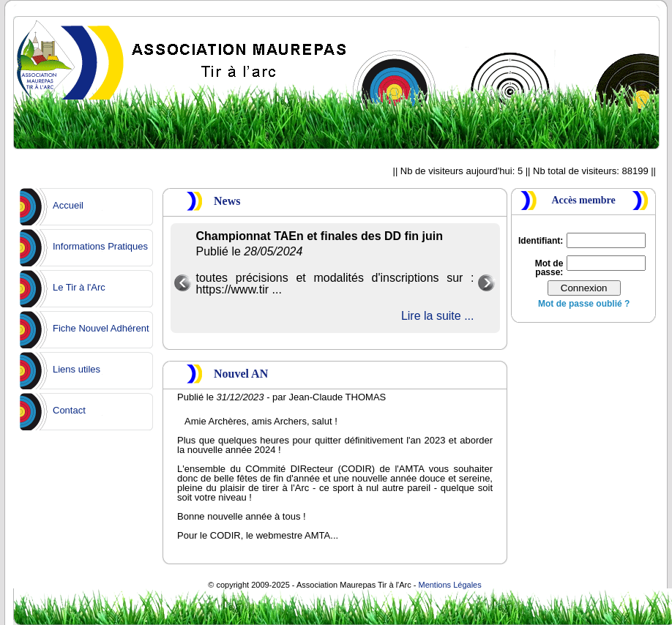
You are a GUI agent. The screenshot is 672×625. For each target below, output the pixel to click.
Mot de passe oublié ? (584, 304)
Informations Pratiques (100, 246)
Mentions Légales (449, 585)
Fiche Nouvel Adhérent (101, 328)
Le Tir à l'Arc (79, 287)
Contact (69, 410)
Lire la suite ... (438, 316)
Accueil (68, 205)
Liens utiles (76, 369)
